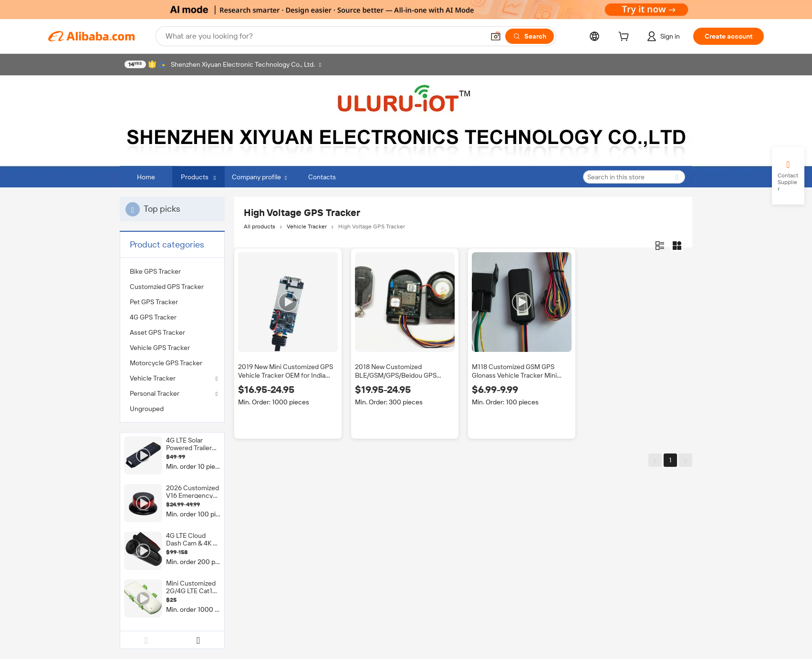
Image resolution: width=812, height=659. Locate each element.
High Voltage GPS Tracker (372, 227)
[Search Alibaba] (324, 36)
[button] (496, 36)
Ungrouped (147, 409)
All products (260, 227)
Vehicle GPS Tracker (160, 348)
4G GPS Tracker (153, 317)
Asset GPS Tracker (157, 332)
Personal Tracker (155, 393)
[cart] (625, 38)
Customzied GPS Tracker (167, 287)
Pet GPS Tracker (154, 302)
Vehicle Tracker (153, 378)
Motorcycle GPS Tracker (166, 363)
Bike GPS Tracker (155, 271)
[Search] (530, 36)
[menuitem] (172, 271)
